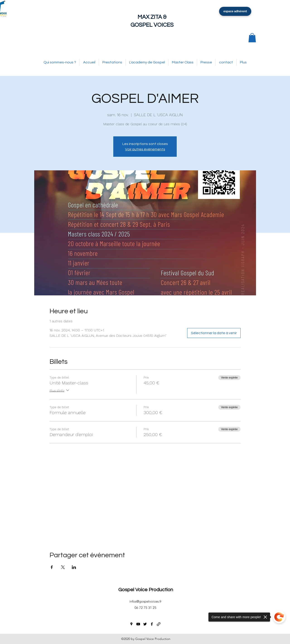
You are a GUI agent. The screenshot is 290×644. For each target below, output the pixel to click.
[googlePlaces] (131, 624)
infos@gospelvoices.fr (145, 601)
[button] (252, 38)
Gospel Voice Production (146, 590)
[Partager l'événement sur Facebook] (52, 567)
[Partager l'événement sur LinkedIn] (74, 567)
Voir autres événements (145, 149)
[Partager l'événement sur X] (63, 567)
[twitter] (145, 624)
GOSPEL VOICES (152, 25)
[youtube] (138, 624)
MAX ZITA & (152, 17)
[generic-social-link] (159, 624)
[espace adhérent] (235, 11)
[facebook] (152, 624)
